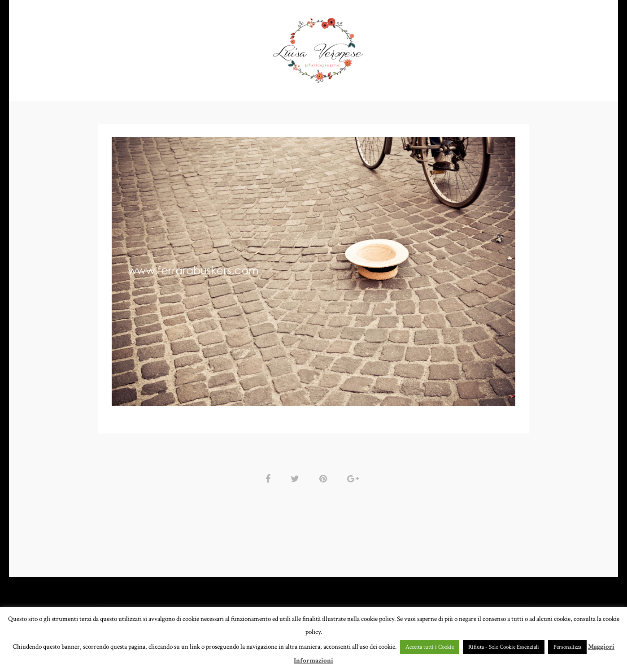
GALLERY (245, 47)
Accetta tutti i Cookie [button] (430, 647)
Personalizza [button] (567, 647)
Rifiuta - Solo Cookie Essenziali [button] (504, 647)
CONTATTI (448, 47)
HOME (144, 47)
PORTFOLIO (189, 47)
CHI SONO (399, 47)
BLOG (491, 47)
